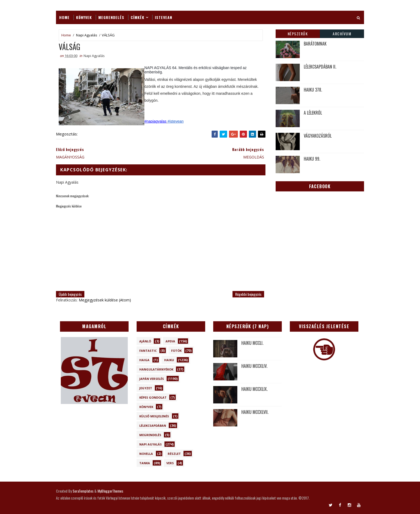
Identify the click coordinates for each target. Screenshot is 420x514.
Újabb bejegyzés (70, 294)
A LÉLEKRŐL (313, 113)
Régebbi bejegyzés (248, 294)
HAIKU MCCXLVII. (255, 412)
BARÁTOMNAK (315, 44)
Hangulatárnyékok (156, 369)
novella (146, 454)
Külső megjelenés (154, 416)
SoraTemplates (83, 491)
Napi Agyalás (87, 35)
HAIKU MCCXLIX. (254, 389)
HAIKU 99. (312, 159)
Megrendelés (111, 17)
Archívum (342, 34)
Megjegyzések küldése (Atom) (105, 300)
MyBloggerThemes (110, 491)
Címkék (138, 17)
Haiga (144, 360)
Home (64, 17)
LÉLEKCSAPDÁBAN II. (320, 67)
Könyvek (84, 17)
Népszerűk (298, 34)
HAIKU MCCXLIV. (254, 366)
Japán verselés (152, 379)
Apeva (170, 341)
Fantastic (148, 351)
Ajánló (145, 341)
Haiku (169, 360)
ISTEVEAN (164, 17)
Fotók (176, 351)
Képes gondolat (153, 397)
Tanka (145, 463)
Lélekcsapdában (153, 426)
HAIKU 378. (313, 90)
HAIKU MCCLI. (252, 343)
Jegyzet (146, 388)
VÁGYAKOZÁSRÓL (318, 136)
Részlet (174, 454)
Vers (170, 463)
